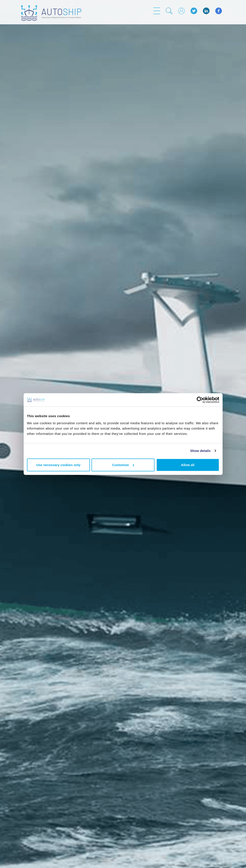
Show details (200, 451)
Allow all (188, 465)
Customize (123, 465)
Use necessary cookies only (58, 465)
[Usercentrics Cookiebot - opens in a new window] (200, 400)
